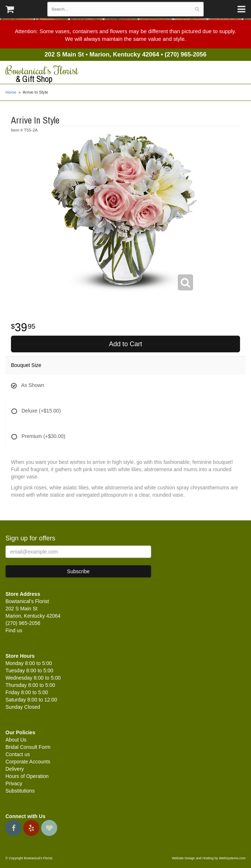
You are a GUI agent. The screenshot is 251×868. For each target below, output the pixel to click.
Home (11, 92)
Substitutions (20, 791)
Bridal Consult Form (28, 747)
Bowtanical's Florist (125, 74)
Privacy (14, 783)
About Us (16, 740)
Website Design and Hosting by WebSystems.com (209, 858)
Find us (14, 630)
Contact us (18, 754)
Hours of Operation (27, 776)
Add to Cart (125, 344)
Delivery (15, 769)
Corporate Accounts (28, 762)
